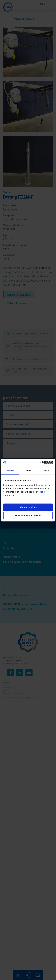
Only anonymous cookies (28, 516)
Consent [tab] (10, 470)
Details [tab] (28, 470)
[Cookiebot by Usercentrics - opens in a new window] (40, 463)
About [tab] (46, 470)
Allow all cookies (28, 507)
